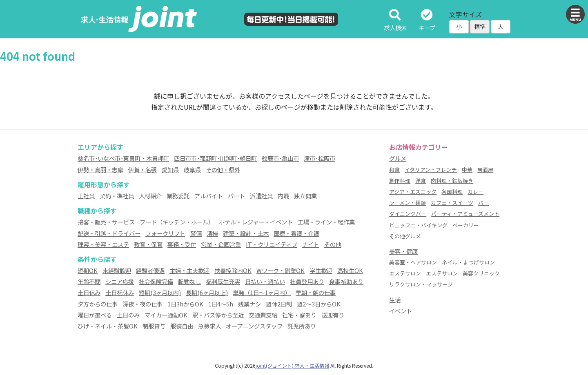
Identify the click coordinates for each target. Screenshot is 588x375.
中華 (467, 170)
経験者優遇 (150, 270)
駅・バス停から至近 (218, 315)
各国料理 (452, 192)
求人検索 (395, 21)
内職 (283, 196)
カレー (476, 192)
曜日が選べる (95, 315)
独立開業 (305, 196)
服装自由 (182, 326)
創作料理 (400, 181)
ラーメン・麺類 (408, 203)
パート (236, 196)
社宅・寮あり (299, 315)
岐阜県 (192, 170)
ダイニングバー (408, 214)
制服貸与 (154, 326)
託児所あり (302, 326)
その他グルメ (405, 236)
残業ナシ (249, 304)
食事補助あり (346, 281)
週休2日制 (279, 304)
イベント (401, 311)
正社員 (86, 196)
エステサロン (405, 273)
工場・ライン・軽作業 (326, 222)
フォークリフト (165, 233)
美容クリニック (481, 273)
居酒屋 (485, 170)
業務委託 (178, 196)
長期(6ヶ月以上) (207, 292)
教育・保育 (148, 244)
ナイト (311, 244)
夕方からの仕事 (98, 304)
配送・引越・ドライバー (109, 233)
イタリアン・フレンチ (431, 170)
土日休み (89, 292)
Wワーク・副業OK (281, 270)
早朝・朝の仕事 (316, 292)
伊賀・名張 (143, 170)
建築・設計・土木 (246, 233)
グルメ (398, 158)
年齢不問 (89, 281)
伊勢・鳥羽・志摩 (100, 170)
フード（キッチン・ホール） (177, 222)
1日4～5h (221, 304)
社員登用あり (307, 281)
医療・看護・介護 (296, 233)
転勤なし (189, 281)
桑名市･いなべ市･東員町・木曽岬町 (123, 158)
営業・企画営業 (221, 244)
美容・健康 (403, 251)
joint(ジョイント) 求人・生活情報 (292, 365)
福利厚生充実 (223, 281)
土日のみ (128, 315)
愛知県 (170, 170)
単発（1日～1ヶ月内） (262, 292)
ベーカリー (466, 225)
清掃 (212, 233)
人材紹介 (150, 196)
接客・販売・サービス (106, 222)
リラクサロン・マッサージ (421, 284)
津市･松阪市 (320, 158)
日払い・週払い (265, 281)
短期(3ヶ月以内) (160, 292)
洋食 (421, 181)
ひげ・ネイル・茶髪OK (108, 326)
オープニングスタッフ (254, 326)
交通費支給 (263, 315)
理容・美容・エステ (103, 244)
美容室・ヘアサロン (413, 262)
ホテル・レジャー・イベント (256, 222)
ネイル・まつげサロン (468, 262)
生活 (395, 300)
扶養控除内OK (233, 270)
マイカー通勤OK (166, 315)
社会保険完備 (156, 281)
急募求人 (209, 326)
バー (483, 203)
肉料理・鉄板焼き (452, 181)
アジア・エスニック (413, 192)
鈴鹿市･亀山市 (280, 158)
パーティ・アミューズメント (465, 214)
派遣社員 (261, 196)
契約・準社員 (117, 196)
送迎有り (333, 315)
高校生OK (350, 270)
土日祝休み (120, 292)
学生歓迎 (321, 270)
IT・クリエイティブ (272, 244)
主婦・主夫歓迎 (189, 270)
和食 (394, 170)
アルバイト (209, 196)
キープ (427, 21)
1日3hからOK (185, 304)
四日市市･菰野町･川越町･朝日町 (215, 158)
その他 (333, 244)
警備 (196, 233)
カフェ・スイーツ (452, 203)
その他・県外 (223, 170)
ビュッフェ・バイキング (418, 225)
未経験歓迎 (117, 270)
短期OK (88, 270)
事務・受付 (182, 244)
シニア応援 (120, 281)
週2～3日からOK (319, 304)
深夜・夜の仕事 (143, 304)
